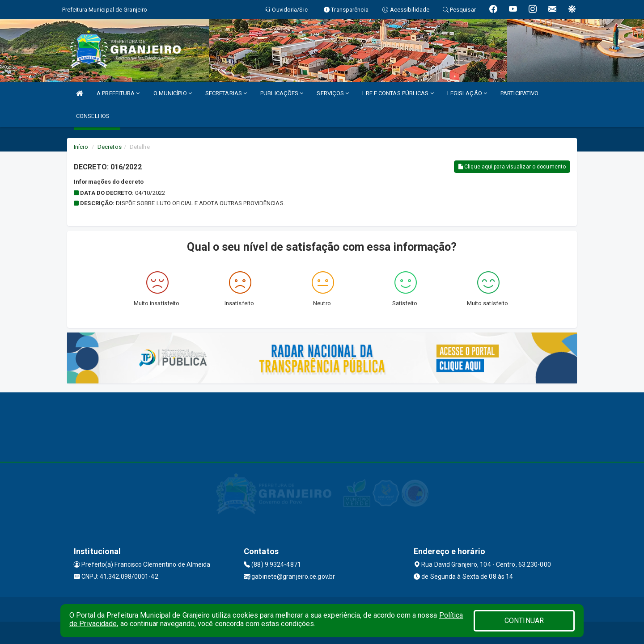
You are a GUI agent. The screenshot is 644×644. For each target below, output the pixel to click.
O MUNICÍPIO (173, 93)
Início (81, 147)
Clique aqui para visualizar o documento (512, 167)
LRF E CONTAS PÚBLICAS (398, 93)
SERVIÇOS (333, 93)
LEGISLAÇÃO (467, 93)
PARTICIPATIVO (519, 93)
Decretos (110, 147)
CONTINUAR (524, 621)
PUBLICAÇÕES (282, 93)
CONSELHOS (93, 116)
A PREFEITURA (118, 93)
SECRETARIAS (226, 93)
